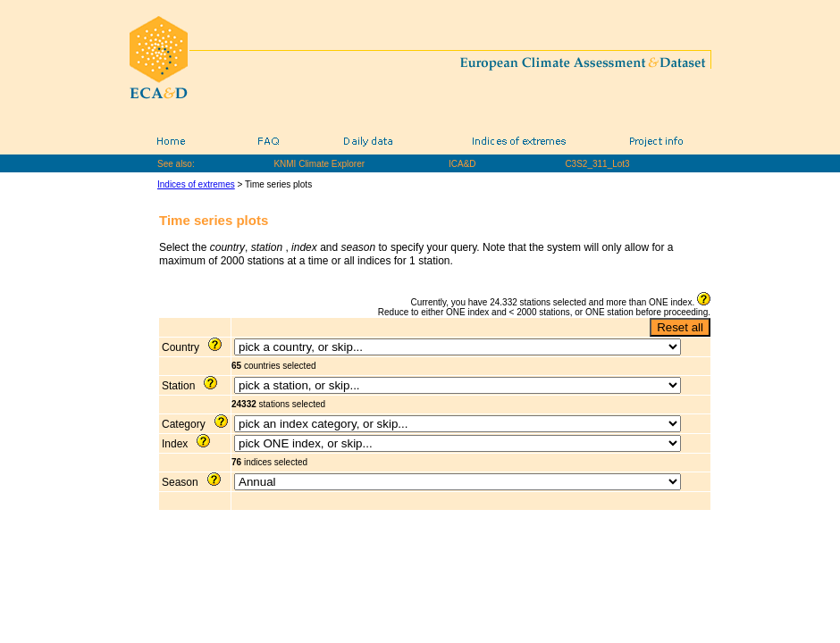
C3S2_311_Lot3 (597, 164)
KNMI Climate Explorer (319, 164)
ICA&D (462, 164)
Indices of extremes (196, 184)
